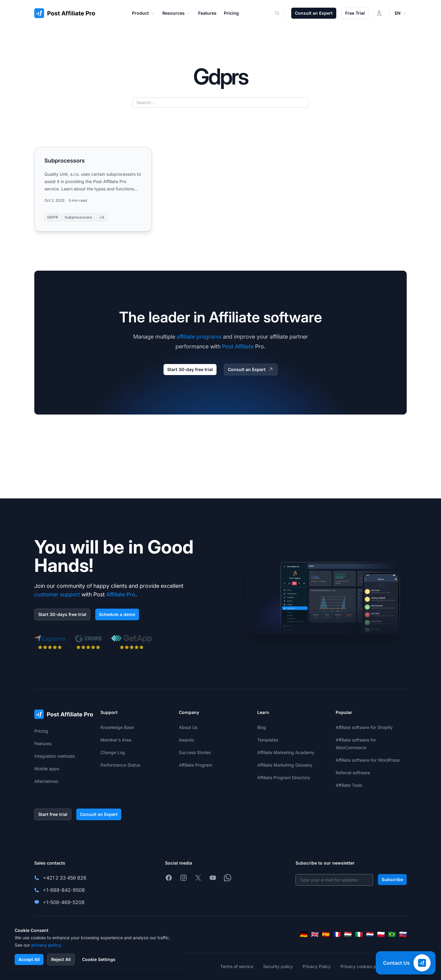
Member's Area (116, 740)
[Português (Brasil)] (392, 934)
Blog (262, 727)
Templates (268, 740)
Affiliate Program (196, 765)
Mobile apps (47, 769)
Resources (177, 13)
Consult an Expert (314, 13)
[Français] (337, 934)
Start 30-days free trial (62, 614)
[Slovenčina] (403, 934)
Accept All (29, 959)
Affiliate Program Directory (284, 777)
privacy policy (46, 945)
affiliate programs (199, 337)
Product (143, 13)
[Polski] (381, 934)
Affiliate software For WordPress (368, 760)
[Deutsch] (304, 934)
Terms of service (237, 966)
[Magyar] (348, 934)
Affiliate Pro (121, 594)
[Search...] (221, 103)
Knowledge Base (117, 727)
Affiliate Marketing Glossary (285, 765)
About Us (188, 727)
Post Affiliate (238, 346)
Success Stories (195, 752)
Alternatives (46, 781)
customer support (57, 594)
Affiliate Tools (349, 785)
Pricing (41, 731)
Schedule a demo (117, 614)
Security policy (278, 966)
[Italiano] (359, 934)
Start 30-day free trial (190, 369)
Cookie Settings (99, 959)
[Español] (326, 934)
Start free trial (53, 814)
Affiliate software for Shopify (364, 727)
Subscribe (392, 879)
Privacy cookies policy (363, 966)
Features (43, 743)
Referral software (353, 773)
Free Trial (355, 13)
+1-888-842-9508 (64, 890)
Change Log (113, 752)
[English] (315, 934)
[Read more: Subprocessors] (93, 189)
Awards (186, 740)
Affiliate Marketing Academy (286, 752)
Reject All (61, 959)
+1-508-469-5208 (64, 902)
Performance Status (120, 765)
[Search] (281, 13)
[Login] (379, 13)
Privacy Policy (317, 966)
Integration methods (55, 756)
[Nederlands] (370, 934)
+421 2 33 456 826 (65, 878)
